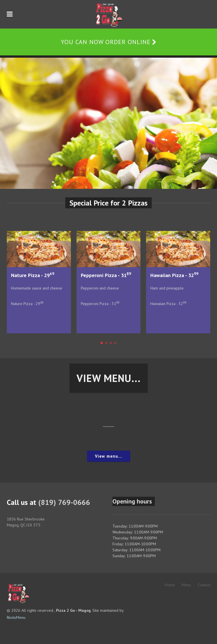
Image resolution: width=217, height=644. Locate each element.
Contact (204, 585)
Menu (186, 585)
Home (170, 585)
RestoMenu (16, 617)
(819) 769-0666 (64, 502)
